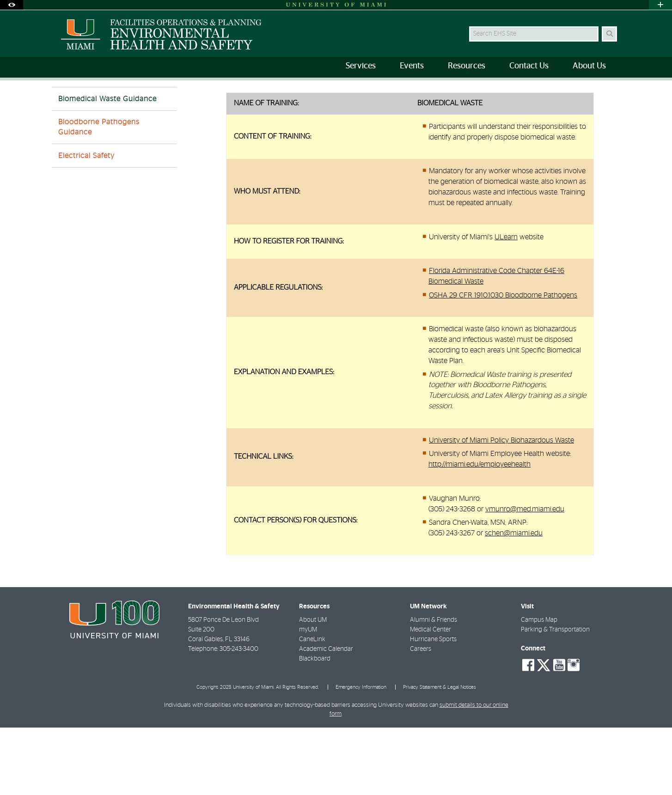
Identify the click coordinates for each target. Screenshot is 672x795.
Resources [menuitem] (467, 66)
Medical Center (431, 697)
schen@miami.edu (514, 601)
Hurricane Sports (433, 707)
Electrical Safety (86, 223)
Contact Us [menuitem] (529, 66)
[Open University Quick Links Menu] (660, 5)
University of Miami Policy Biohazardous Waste (501, 508)
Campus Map (539, 687)
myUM (308, 697)
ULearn (506, 304)
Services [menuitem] (361, 66)
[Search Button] (609, 34)
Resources (200, 99)
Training (239, 99)
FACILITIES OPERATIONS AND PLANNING (97, 99)
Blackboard (315, 726)
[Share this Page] (613, 94)
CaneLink (312, 707)
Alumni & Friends (434, 687)
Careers (421, 716)
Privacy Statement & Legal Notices (440, 755)
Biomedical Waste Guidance (459, 100)
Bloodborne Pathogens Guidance (99, 194)
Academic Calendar (326, 716)
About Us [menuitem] (589, 66)
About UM (313, 687)
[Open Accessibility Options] (12, 5)
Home (164, 99)
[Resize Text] (591, 94)
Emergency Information (361, 755)
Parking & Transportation (555, 697)
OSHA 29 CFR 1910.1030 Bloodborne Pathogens (503, 363)
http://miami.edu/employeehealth (480, 532)
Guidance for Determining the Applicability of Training (337, 99)
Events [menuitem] (412, 66)
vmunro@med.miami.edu (525, 577)
